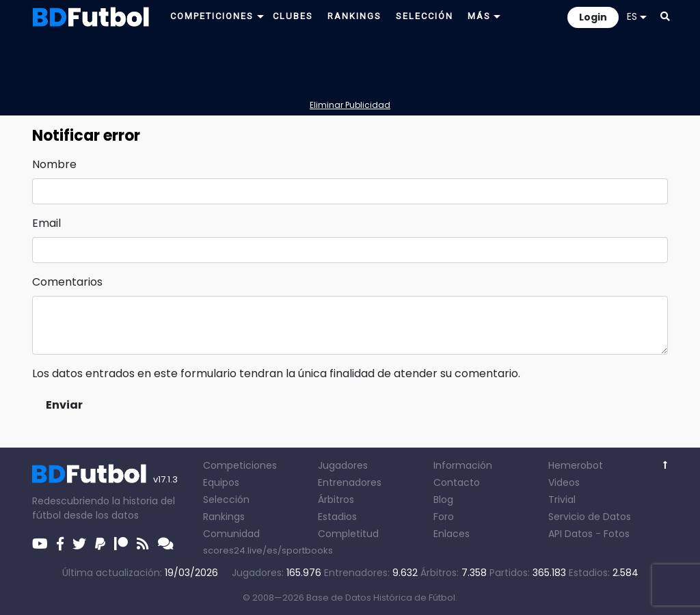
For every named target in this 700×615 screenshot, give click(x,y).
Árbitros (336, 500)
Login (593, 17)
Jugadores (343, 465)
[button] (665, 16)
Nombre (54, 164)
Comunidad (231, 534)
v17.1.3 (165, 479)
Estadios (337, 517)
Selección (226, 500)
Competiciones (240, 465)
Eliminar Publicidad (350, 105)
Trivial (562, 500)
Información (463, 465)
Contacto (457, 482)
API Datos (570, 534)
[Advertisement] (350, 66)
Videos (564, 482)
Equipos (221, 482)
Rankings (224, 517)
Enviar (64, 405)
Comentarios (67, 282)
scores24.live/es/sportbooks (268, 550)
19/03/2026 (191, 573)
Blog (443, 500)
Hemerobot (576, 465)
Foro (444, 517)
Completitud (348, 534)
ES (637, 16)
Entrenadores (350, 482)
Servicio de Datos (590, 517)
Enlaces (452, 534)
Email (46, 223)
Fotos (617, 534)
